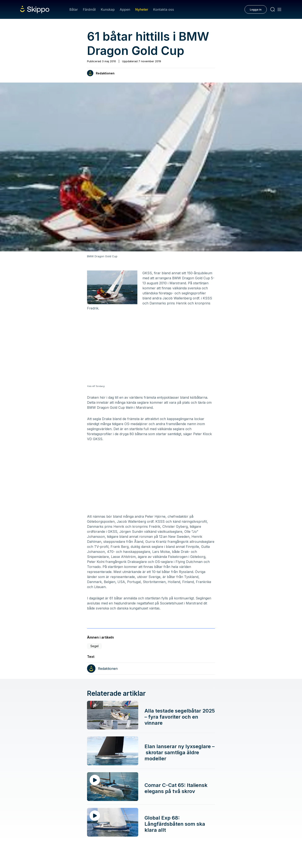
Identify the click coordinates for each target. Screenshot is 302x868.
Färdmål (89, 9)
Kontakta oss (163, 9)
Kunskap (108, 9)
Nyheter (142, 9)
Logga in (256, 9)
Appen (125, 9)
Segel (94, 646)
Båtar (74, 9)
